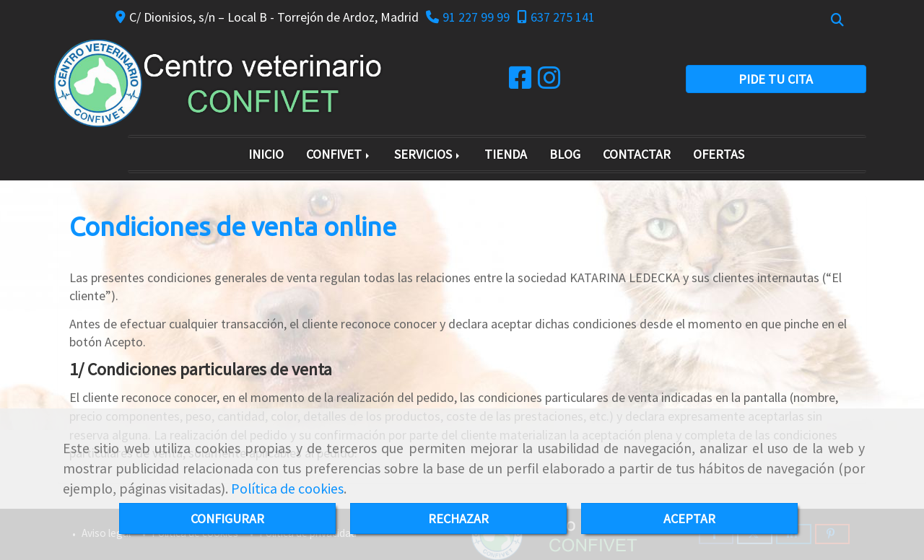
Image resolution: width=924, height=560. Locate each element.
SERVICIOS (428, 154)
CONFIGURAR (227, 519)
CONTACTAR (637, 154)
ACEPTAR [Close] (689, 519)
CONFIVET (339, 154)
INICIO (266, 154)
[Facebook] (520, 83)
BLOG (565, 154)
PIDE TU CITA (776, 79)
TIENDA (506, 154)
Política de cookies (287, 489)
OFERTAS (719, 154)
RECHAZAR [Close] (458, 519)
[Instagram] (549, 83)
